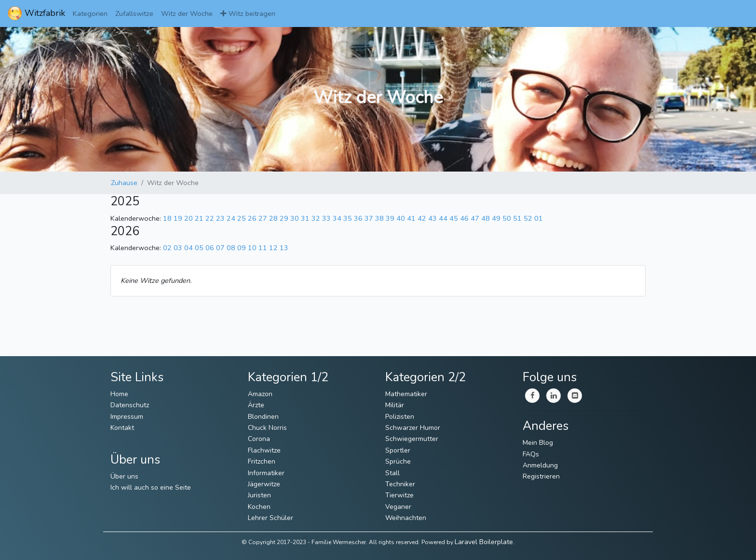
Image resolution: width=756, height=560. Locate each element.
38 (379, 218)
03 (178, 248)
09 (242, 248)
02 (167, 248)
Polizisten (400, 417)
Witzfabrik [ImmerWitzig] (36, 13)
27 (263, 218)
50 (507, 218)
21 (199, 218)
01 (539, 218)
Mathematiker (406, 394)
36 (358, 218)
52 (528, 218)
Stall (392, 473)
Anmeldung (540, 465)
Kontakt (122, 428)
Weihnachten (406, 518)
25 (242, 218)
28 (273, 218)
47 (475, 218)
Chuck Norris (267, 428)
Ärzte (256, 405)
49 (496, 218)
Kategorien (90, 13)
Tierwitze (399, 495)
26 (252, 218)
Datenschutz (130, 405)
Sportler (398, 450)
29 (284, 218)
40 (401, 218)
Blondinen (263, 417)
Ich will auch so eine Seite (151, 487)
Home (119, 394)
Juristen (259, 495)
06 (210, 248)
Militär (395, 405)
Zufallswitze (134, 13)
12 (273, 248)
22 (210, 218)
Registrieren (541, 476)
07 (220, 248)
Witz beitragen (248, 13)
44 (443, 218)
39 (390, 218)
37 (369, 218)
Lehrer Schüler (270, 518)
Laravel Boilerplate (484, 542)
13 (284, 248)
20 (189, 218)
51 (517, 218)
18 (167, 218)
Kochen (259, 507)
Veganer (398, 507)
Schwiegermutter (412, 439)
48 (486, 218)
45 (454, 218)
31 (305, 218)
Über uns (124, 476)
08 (231, 248)
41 (411, 218)
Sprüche (398, 461)
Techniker (400, 484)
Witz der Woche (187, 13)
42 (422, 218)
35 (348, 218)
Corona (259, 439)
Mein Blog (538, 443)
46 (464, 218)
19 (178, 218)
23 (220, 218)
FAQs (531, 454)
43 (432, 218)
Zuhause (124, 183)
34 (337, 218)
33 (326, 218)
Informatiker (266, 473)
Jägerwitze (264, 484)
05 (199, 248)
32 (316, 218)
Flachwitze (264, 450)
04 (189, 248)
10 (252, 248)
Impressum (127, 417)
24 (231, 218)
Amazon (260, 394)
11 (263, 248)
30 (295, 218)
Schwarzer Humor (413, 428)
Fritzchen (262, 461)
